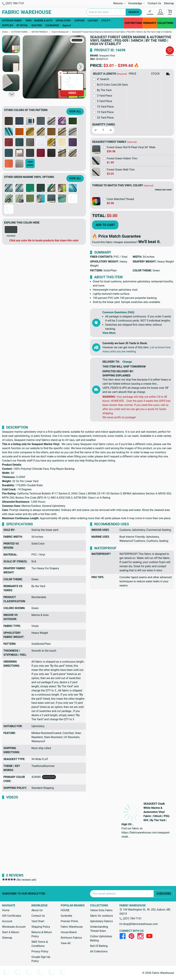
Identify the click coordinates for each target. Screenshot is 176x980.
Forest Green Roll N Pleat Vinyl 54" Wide (131, 147)
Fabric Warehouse (72, 927)
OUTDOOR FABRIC (13, 21)
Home (6, 910)
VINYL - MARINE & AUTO (40, 21)
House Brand (69, 932)
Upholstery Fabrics (101, 921)
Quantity (104, 124)
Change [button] (127, 362)
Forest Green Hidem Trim (122, 158)
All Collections (99, 951)
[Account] (160, 12)
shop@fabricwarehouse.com (139, 924)
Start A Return (11, 932)
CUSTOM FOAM (133, 23)
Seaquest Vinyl (107, 56)
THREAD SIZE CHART (163, 190)
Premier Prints (69, 921)
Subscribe (164, 894)
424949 (44, 777)
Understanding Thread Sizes (99, 929)
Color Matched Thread (120, 199)
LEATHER (94, 21)
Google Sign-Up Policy (41, 959)
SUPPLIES (9, 25)
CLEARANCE (53, 25)
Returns (119, 3)
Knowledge (137, 3)
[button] (80, 67)
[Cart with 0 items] (170, 12)
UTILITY (107, 21)
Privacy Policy (40, 951)
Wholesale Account (14, 927)
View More (109, 333)
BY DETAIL (23, 25)
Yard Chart (38, 921)
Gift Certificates (12, 916)
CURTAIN (80, 21)
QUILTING (38, 25)
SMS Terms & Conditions (40, 944)
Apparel (68, 25)
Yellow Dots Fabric (101, 910)
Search (134, 12)
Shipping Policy (41, 927)
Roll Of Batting (99, 946)
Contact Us (154, 3)
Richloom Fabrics (71, 938)
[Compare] (150, 12)
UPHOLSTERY (64, 21)
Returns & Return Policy (42, 934)
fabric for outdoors (101, 916)
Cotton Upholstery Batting (101, 938)
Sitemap (169, 3)
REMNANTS (150, 23)
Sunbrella (66, 916)
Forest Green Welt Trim (121, 170)
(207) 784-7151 (13, 3)
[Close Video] (60, 73)
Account (7, 921)
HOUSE (65, 910)
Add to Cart (105, 225)
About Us (37, 910)
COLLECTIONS (165, 23)
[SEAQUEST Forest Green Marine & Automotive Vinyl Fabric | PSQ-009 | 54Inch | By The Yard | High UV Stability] (54, 67)
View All (75, 111)
